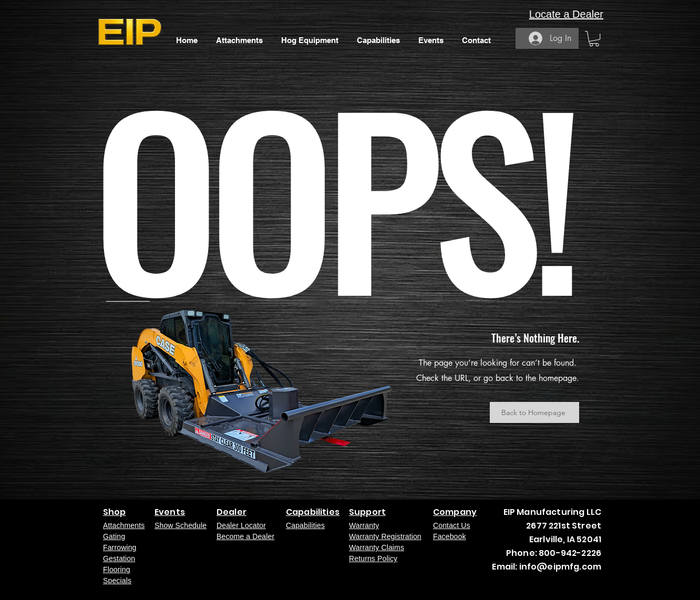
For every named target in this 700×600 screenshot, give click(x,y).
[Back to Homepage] (534, 412)
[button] (594, 39)
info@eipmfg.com (560, 567)
